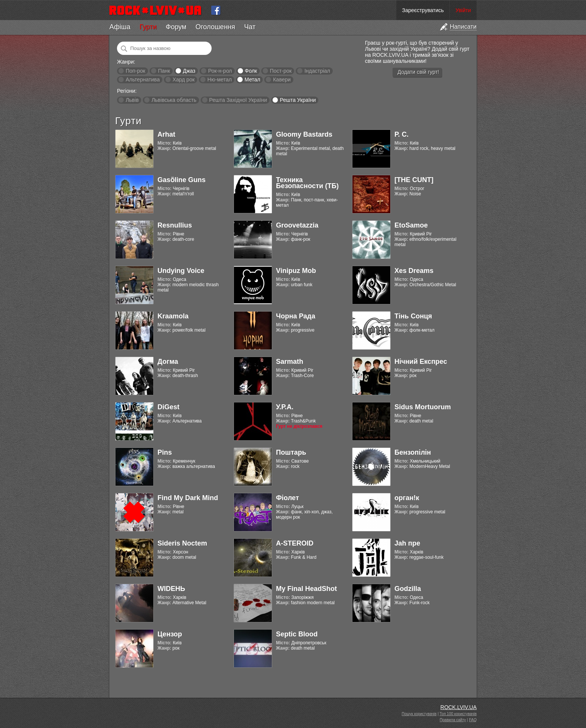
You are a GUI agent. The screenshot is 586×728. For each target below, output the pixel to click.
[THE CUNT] (414, 180)
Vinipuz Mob (296, 271)
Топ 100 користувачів (458, 714)
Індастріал (317, 71)
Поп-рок (136, 71)
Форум (176, 27)
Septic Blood (297, 634)
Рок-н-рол (220, 71)
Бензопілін (413, 452)
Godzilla (408, 589)
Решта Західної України (238, 100)
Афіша (120, 27)
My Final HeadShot (306, 589)
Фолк (251, 71)
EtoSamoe (411, 225)
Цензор (170, 634)
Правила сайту (453, 720)
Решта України (298, 100)
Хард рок (184, 80)
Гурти (148, 27)
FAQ (473, 720)
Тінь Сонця (413, 316)
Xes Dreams (414, 271)
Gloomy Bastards (304, 134)
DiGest (168, 407)
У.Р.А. (285, 407)
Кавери (282, 80)
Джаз (189, 71)
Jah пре (407, 543)
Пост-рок (281, 71)
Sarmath (290, 362)
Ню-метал (220, 80)
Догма (168, 362)
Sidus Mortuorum (423, 407)
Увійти (463, 10)
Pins (165, 452)
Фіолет (288, 498)
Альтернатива (143, 80)
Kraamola (173, 316)
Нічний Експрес (421, 362)
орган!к (407, 498)
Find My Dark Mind (188, 498)
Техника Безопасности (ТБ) (307, 183)
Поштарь (291, 452)
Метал (252, 80)
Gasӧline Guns (182, 180)
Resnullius (175, 225)
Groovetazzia (297, 225)
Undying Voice (181, 271)
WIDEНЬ (171, 589)
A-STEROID (295, 543)
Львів (132, 100)
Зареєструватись (423, 10)
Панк (164, 71)
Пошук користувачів (419, 714)
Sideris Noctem (182, 543)
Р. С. (401, 134)
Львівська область (174, 100)
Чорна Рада (296, 316)
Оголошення (215, 27)
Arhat (166, 134)
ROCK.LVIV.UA (458, 707)
